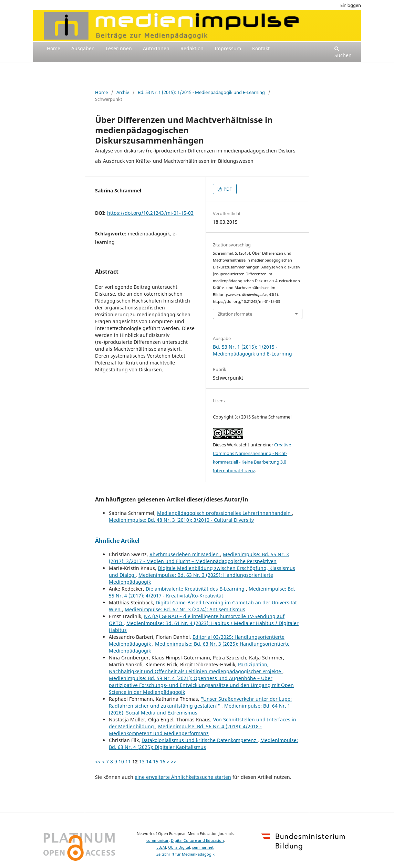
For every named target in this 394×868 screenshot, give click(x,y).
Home (54, 48)
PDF (227, 189)
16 (163, 761)
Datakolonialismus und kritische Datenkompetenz (200, 740)
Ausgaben (83, 48)
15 (156, 761)
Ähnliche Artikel (117, 541)
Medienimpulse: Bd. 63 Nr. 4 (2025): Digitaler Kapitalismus (203, 744)
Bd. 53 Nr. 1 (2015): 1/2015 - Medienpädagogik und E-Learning (201, 92)
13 (142, 761)
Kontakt (261, 48)
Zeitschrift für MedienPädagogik (185, 854)
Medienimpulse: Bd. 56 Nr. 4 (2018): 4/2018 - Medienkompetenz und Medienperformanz (185, 730)
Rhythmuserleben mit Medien (185, 554)
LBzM (161, 847)
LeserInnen (119, 48)
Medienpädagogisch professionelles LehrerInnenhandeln (225, 513)
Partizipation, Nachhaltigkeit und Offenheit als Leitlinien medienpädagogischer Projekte (196, 668)
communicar (158, 840)
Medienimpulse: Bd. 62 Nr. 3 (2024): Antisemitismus (185, 609)
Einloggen (351, 5)
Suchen (343, 52)
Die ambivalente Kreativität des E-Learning (196, 589)
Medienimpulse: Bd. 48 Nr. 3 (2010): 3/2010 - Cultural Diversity (181, 520)
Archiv (123, 92)
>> (174, 761)
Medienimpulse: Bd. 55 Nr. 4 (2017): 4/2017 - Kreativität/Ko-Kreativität (202, 592)
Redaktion (192, 48)
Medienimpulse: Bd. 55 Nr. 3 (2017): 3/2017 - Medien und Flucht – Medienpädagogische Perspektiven (199, 558)
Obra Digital (179, 847)
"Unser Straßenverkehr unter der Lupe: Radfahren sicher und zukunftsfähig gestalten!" (200, 702)
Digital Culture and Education (197, 840)
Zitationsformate (235, 314)
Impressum (228, 48)
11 (128, 761)
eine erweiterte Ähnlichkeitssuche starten (183, 777)
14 (149, 761)
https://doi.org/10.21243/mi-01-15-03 (150, 213)
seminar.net (203, 847)
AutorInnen (156, 48)
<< (98, 761)
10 (121, 761)
